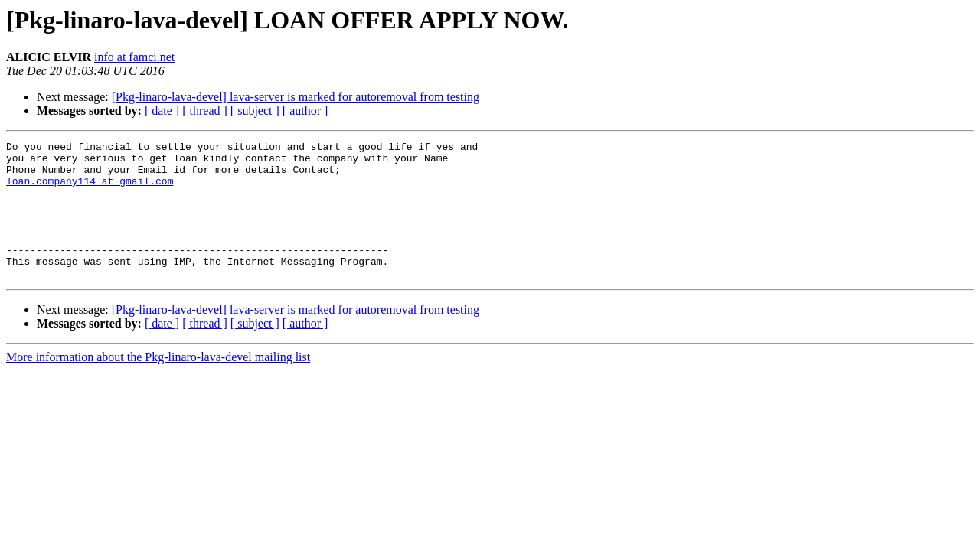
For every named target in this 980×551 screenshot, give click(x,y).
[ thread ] (205, 111)
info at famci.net (134, 57)
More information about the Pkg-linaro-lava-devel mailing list (158, 385)
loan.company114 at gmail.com (90, 190)
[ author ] (305, 111)
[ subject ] (255, 111)
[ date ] (162, 111)
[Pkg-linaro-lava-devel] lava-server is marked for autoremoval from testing (296, 97)
